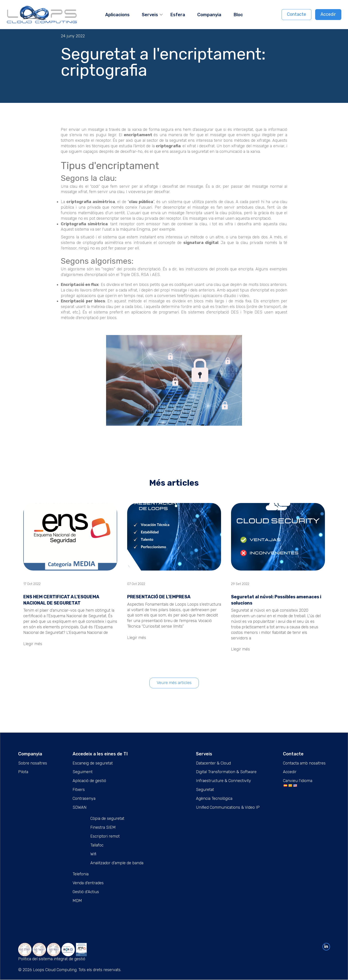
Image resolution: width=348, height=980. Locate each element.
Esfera (178, 15)
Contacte (297, 14)
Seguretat (205, 790)
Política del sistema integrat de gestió (52, 959)
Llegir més (33, 644)
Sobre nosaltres (33, 763)
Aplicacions (117, 15)
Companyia (209, 15)
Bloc (238, 15)
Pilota (23, 772)
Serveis (150, 15)
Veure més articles (174, 683)
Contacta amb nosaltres (304, 763)
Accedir (328, 14)
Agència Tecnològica (214, 799)
